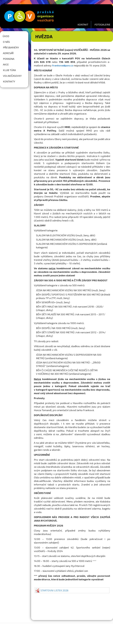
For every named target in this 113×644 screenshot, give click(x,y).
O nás (6, 42)
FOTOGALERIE (102, 24)
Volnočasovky (12, 76)
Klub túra (9, 70)
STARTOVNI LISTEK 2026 (54, 590)
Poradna (9, 59)
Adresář (8, 53)
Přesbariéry (11, 47)
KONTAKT (83, 24)
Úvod (6, 36)
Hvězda (44, 36)
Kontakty (9, 81)
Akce (6, 64)
